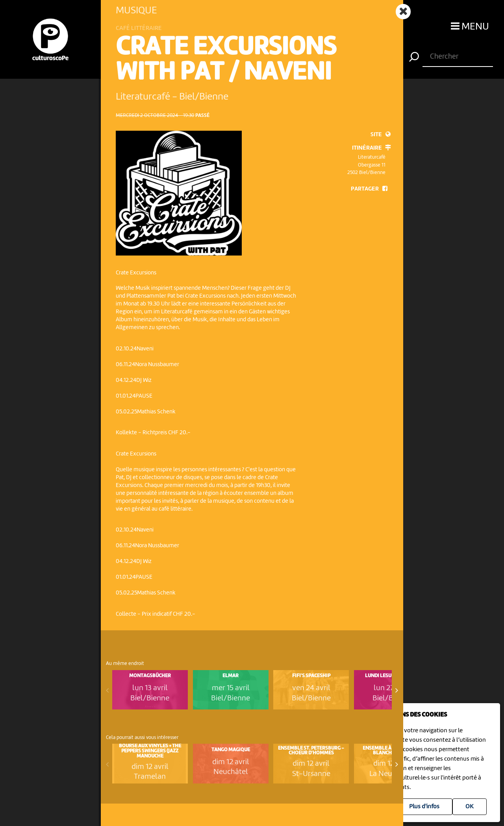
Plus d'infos (424, 807)
